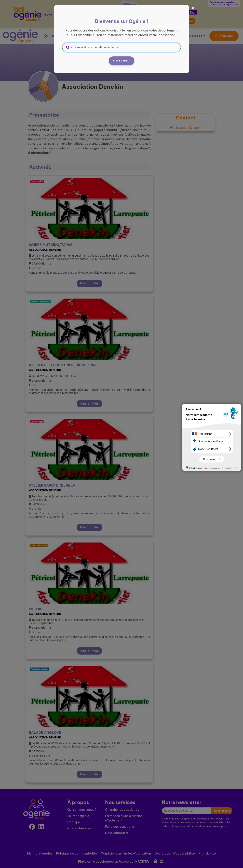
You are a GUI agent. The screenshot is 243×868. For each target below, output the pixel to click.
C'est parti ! (122, 61)
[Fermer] (193, 8)
